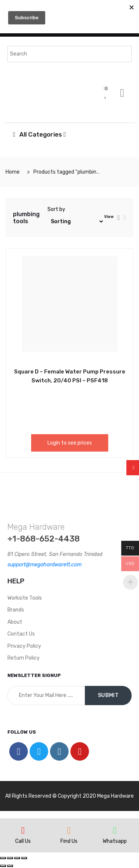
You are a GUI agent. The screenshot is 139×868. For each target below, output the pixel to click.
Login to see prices (70, 443)
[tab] (119, 218)
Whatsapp (115, 841)
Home (13, 172)
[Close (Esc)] (3, 858)
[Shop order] (76, 222)
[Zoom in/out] (24, 858)
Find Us (69, 841)
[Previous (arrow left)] (3, 866)
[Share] (10, 858)
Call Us (23, 841)
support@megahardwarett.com (44, 565)
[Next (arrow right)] (10, 866)
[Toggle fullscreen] (17, 858)
